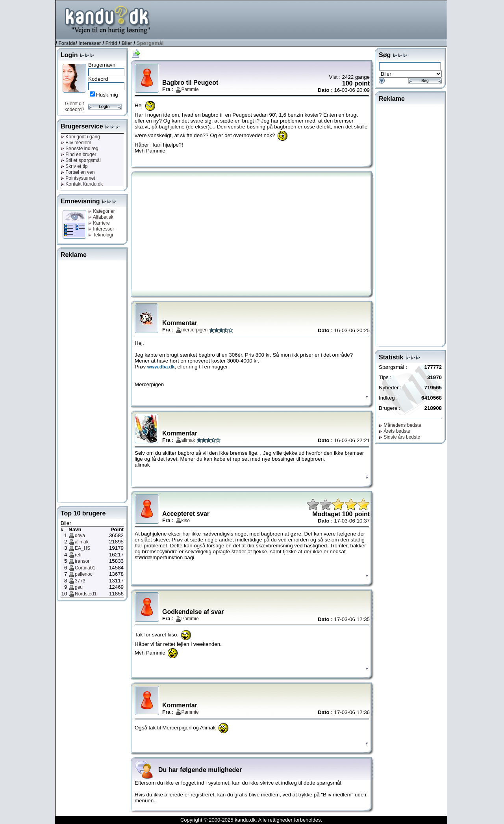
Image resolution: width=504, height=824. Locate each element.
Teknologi (101, 235)
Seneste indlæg (80, 149)
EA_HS (82, 548)
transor (82, 561)
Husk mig (107, 95)
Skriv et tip (74, 166)
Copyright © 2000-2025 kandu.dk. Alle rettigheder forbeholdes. (251, 820)
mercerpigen (195, 330)
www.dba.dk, (162, 367)
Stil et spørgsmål (81, 160)
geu (79, 587)
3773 (80, 581)
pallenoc (84, 574)
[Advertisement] (304, 19)
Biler (127, 43)
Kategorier (102, 211)
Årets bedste (395, 431)
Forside (67, 43)
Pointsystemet (78, 178)
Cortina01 (85, 568)
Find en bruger (78, 154)
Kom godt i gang (80, 137)
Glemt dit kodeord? (74, 107)
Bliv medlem (76, 143)
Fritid (111, 43)
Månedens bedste (400, 425)
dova (80, 536)
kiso (186, 521)
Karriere (99, 223)
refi (78, 555)
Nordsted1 (86, 594)
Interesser (90, 43)
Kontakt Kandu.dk (82, 184)
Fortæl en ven (78, 172)
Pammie (190, 89)
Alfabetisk (101, 217)
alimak (82, 542)
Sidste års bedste (399, 437)
